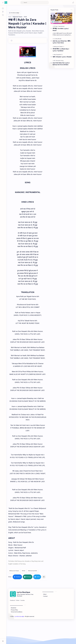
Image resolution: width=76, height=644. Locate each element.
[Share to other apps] (44, 577)
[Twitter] (18, 600)
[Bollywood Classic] (59, 47)
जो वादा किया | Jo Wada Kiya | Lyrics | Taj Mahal (61, 50)
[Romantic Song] (60, 61)
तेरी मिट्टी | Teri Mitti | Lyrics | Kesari (61, 29)
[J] (64, 47)
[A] (54, 39)
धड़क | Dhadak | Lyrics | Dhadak (62, 57)
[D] (62, 55)
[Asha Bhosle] (58, 39)
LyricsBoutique (19, 616)
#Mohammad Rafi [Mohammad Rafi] (32, 571)
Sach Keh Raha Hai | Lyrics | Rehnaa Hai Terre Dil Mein (61, 64)
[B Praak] (56, 26)
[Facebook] (12, 600)
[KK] (55, 61)
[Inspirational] (61, 26)
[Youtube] (23, 600)
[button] (73, 2)
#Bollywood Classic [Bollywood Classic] (14, 571)
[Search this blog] (35, 3)
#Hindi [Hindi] (24, 571)
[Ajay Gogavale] (58, 55)
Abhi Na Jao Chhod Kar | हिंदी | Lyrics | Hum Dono (62, 42)
